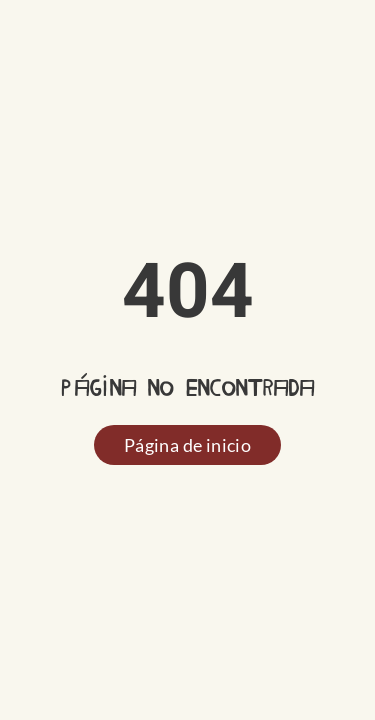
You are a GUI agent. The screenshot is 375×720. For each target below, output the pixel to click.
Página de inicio (187, 445)
